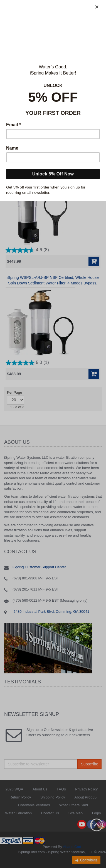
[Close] (97, 7)
